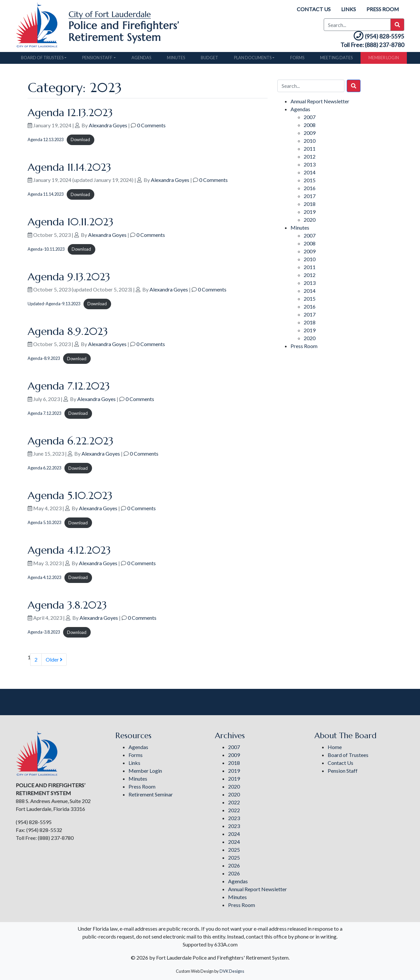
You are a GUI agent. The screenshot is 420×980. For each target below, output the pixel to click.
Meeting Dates (336, 60)
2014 (310, 174)
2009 (310, 134)
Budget (210, 60)
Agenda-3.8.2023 (44, 634)
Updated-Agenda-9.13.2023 (54, 306)
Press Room (383, 9)
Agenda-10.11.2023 (46, 251)
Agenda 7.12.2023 (69, 388)
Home (335, 747)
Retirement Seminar (151, 794)
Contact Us (313, 9)
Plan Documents (253, 60)
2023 (234, 818)
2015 (310, 182)
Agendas (141, 60)
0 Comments (151, 127)
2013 (310, 166)
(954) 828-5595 (375, 37)
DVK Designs (232, 971)
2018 (310, 205)
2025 (234, 850)
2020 (310, 221)
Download (80, 141)
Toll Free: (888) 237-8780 (369, 47)
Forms (297, 60)
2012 (310, 158)
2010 (310, 142)
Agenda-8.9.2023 (44, 361)
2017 (310, 198)
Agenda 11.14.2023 (69, 169)
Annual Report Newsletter (320, 103)
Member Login (384, 60)
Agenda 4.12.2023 (69, 552)
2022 (234, 802)
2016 (310, 190)
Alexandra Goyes (108, 127)
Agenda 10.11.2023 (70, 224)
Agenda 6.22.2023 (70, 443)
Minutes (176, 60)
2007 (310, 119)
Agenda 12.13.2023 (70, 114)
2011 (310, 150)
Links (348, 9)
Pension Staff (97, 60)
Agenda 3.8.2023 (67, 607)
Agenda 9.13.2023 (69, 279)
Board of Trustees (42, 60)
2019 (310, 213)
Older (54, 661)
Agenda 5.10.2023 (70, 497)
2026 (234, 865)
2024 (234, 834)
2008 (310, 126)
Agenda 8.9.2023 (68, 333)
